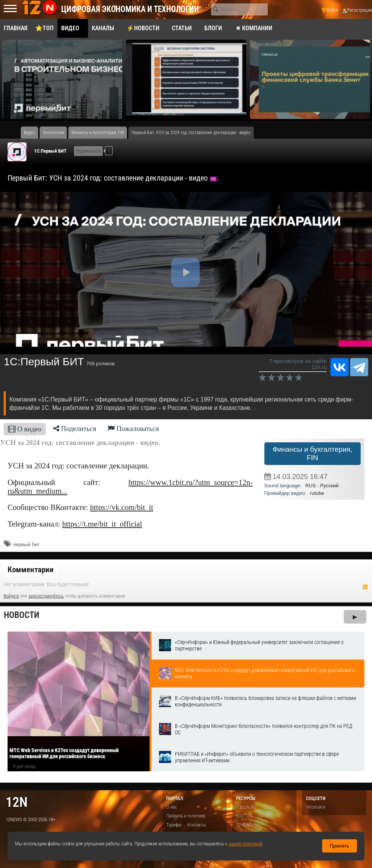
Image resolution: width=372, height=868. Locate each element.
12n (17, 802)
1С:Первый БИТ (50, 151)
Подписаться (88, 151)
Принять (340, 846)
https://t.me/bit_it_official (102, 524)
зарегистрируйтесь (46, 596)
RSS (365, 587)
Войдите (12, 596)
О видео (25, 429)
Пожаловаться (133, 429)
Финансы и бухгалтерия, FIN (313, 453)
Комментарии (31, 570)
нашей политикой (245, 844)
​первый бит (26, 544)
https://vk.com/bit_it (122, 507)
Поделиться (75, 429)
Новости (22, 615)
